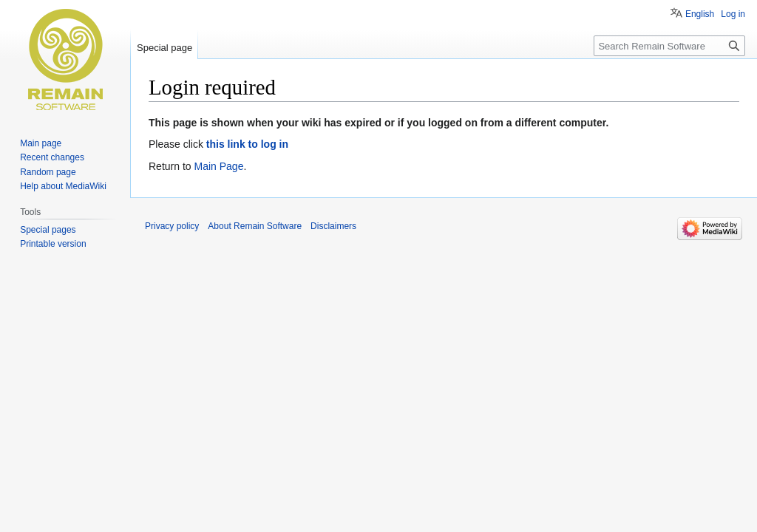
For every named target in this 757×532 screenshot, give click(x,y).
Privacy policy (172, 226)
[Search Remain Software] (669, 46)
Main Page (218, 166)
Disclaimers (333, 226)
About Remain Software (255, 226)
